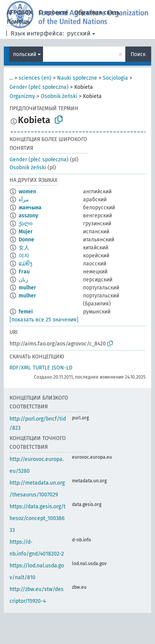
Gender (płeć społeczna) (39, 87)
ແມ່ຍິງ (26, 264)
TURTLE (41, 368)
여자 (24, 256)
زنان (23, 280)
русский (79, 33)
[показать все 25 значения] (44, 320)
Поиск (138, 54)
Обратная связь (97, 12)
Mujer (26, 232)
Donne (26, 240)
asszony (28, 216)
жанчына (30, 208)
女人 (24, 248)
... (11, 78)
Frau (24, 272)
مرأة (24, 200)
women (27, 192)
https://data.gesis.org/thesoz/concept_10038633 (38, 518)
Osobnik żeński (59, 96)
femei (26, 312)
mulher (27, 288)
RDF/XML (20, 368)
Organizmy (22, 96)
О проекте (54, 12)
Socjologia (115, 78)
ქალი (26, 224)
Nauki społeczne (77, 78)
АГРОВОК (20, 12)
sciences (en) (35, 78)
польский (25, 54)
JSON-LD (62, 368)
